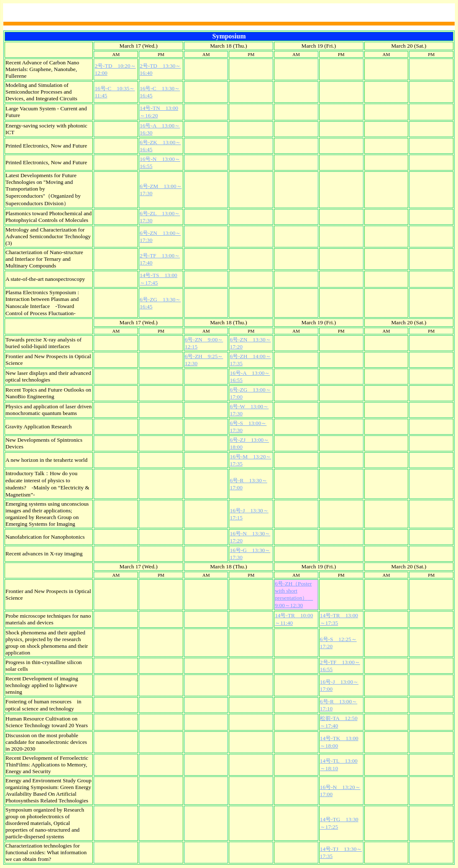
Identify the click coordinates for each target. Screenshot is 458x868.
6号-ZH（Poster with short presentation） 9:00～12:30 (294, 594)
